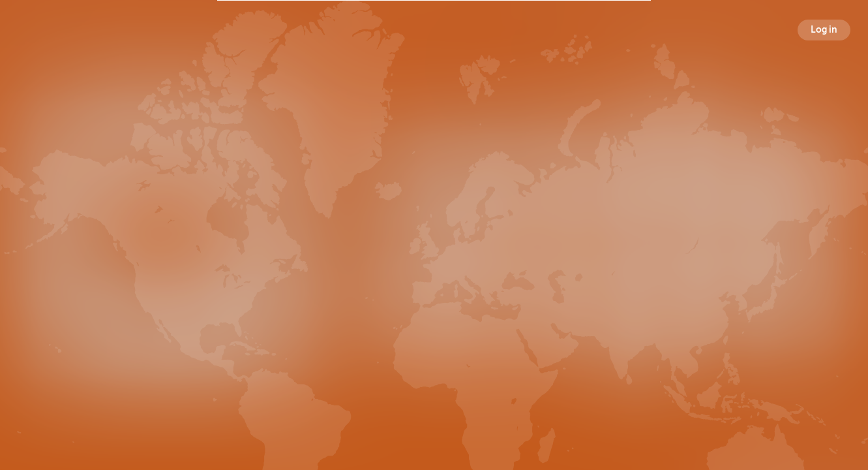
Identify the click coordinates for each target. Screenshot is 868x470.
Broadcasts (308, 271)
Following (562, 271)
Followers (437, 271)
